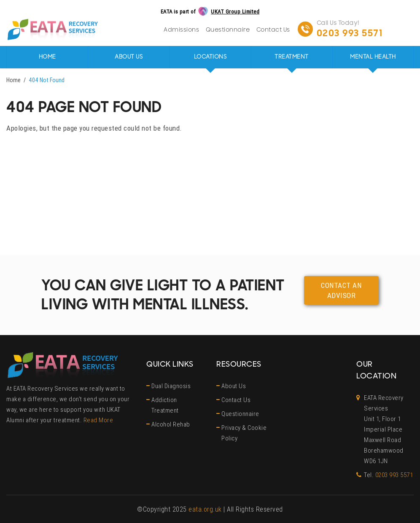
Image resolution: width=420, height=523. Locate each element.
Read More (98, 420)
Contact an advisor (341, 290)
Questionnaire (228, 30)
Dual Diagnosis (171, 386)
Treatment (292, 57)
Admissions (181, 30)
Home (47, 57)
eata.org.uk (205, 509)
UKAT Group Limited (235, 12)
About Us (129, 57)
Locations (210, 57)
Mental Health (373, 57)
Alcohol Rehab (171, 424)
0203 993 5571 (350, 33)
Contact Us (273, 30)
